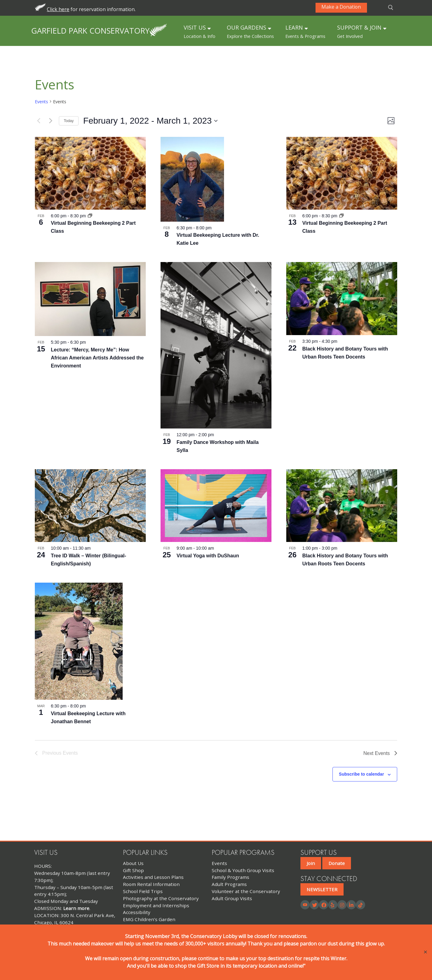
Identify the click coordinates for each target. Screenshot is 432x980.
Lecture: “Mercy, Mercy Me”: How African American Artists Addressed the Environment (97, 358)
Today (69, 121)
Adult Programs (229, 884)
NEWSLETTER (322, 889)
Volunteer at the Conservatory (246, 891)
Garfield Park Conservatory (90, 30)
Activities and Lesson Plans (153, 877)
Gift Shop (133, 870)
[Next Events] (51, 121)
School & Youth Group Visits (243, 870)
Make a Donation (342, 7)
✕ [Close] (425, 952)
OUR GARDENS (250, 31)
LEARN (305, 31)
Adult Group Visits (232, 898)
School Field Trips (143, 891)
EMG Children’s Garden (149, 919)
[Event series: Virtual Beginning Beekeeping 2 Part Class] (90, 216)
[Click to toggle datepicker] (150, 121)
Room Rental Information (151, 884)
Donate (337, 863)
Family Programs (230, 877)
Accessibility (137, 912)
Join (311, 863)
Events (41, 102)
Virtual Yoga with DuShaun (208, 556)
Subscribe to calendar (361, 774)
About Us (133, 863)
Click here (58, 9)
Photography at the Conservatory (161, 898)
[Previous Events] (39, 121)
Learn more (76, 908)
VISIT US (200, 31)
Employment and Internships (156, 905)
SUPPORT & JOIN (362, 31)
